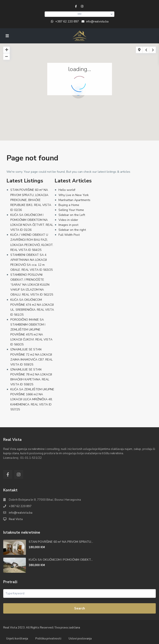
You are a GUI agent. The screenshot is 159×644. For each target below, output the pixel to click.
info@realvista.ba (21, 513)
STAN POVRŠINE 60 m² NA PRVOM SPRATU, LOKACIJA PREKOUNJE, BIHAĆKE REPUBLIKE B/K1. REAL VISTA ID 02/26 (31, 200)
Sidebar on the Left (72, 215)
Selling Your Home (71, 210)
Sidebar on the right (72, 230)
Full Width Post (69, 235)
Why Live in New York (74, 195)
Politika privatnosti (48, 639)
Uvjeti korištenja (17, 639)
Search (80, 608)
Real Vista (16, 519)
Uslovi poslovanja (80, 639)
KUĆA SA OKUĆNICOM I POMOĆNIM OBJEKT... (61, 560)
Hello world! (67, 190)
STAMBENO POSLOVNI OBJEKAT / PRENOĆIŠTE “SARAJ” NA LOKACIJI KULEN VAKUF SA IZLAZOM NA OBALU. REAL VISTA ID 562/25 (32, 285)
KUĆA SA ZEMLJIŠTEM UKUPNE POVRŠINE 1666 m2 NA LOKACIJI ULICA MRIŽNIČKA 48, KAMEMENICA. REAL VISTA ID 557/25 (32, 399)
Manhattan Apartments (74, 200)
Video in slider (68, 220)
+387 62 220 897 (67, 21)
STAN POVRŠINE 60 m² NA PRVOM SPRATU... (61, 542)
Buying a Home (69, 205)
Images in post (68, 225)
